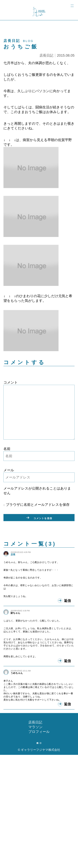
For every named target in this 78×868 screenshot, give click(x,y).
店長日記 (46, 55)
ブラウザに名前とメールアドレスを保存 (37, 505)
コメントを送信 (43, 518)
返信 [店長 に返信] (67, 638)
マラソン (35, 840)
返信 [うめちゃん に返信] (67, 816)
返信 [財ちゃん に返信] (67, 740)
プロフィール (39, 845)
